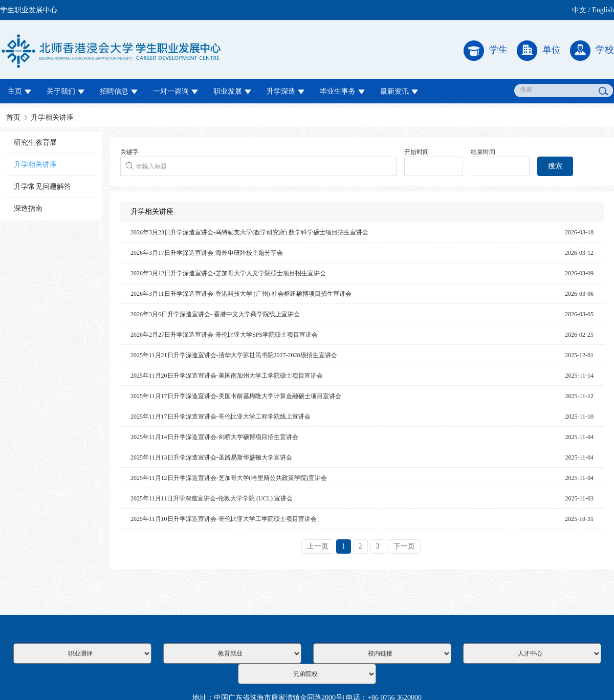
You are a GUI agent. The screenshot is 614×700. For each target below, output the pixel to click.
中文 (579, 10)
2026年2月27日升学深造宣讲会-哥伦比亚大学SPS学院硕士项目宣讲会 (224, 335)
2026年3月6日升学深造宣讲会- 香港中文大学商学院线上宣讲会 (215, 314)
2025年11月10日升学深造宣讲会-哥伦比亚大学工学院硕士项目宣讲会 (224, 519)
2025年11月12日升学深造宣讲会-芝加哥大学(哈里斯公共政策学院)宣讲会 (229, 478)
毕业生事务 (342, 91)
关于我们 (65, 91)
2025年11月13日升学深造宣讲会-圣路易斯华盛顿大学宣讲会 (211, 457)
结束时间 (483, 152)
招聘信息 (119, 91)
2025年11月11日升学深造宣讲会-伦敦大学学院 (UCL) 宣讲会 (212, 498)
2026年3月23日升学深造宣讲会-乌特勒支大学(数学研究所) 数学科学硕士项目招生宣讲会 (249, 232)
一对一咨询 (176, 91)
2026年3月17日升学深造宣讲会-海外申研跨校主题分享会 (207, 253)
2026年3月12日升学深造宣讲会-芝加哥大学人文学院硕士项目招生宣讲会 (228, 273)
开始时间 (416, 152)
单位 (539, 51)
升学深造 (286, 91)
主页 (19, 91)
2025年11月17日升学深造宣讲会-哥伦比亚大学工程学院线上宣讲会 (221, 417)
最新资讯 (399, 91)
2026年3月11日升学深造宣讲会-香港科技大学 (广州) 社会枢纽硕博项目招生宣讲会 (241, 294)
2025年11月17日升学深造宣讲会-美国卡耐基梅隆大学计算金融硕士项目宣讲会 (236, 396)
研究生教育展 (35, 143)
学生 (486, 51)
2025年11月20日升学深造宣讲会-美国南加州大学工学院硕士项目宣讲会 (227, 376)
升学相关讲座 (52, 117)
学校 (592, 51)
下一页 (404, 546)
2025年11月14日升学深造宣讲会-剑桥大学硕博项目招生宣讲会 (214, 437)
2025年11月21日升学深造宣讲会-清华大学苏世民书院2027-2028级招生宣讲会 (234, 355)
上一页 (318, 546)
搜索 (555, 166)
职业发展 (232, 91)
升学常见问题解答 (42, 187)
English (603, 10)
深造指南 (28, 209)
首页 (13, 117)
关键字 (129, 152)
